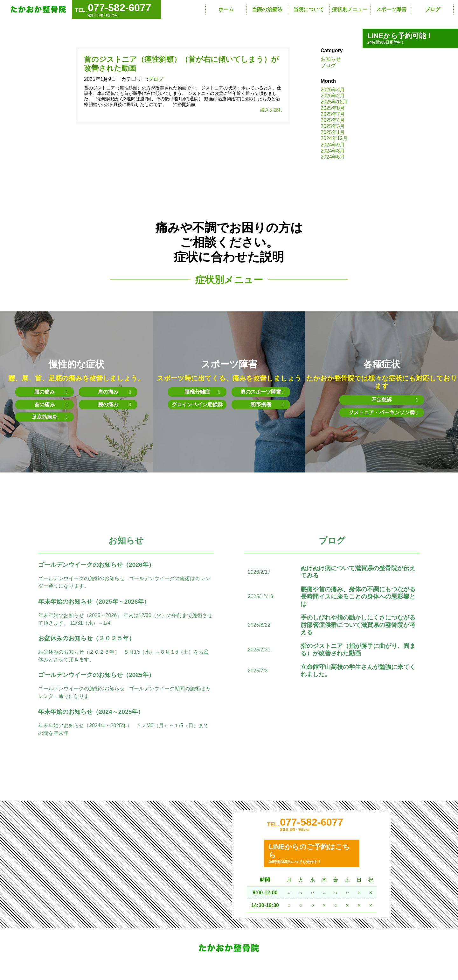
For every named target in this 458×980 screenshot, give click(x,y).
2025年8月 (333, 108)
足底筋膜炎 (50, 417)
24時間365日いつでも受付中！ (312, 855)
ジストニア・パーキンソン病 (382, 413)
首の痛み (51, 405)
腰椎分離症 (202, 392)
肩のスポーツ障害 (262, 392)
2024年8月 (333, 151)
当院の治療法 (267, 9)
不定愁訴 (392, 400)
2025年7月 (333, 114)
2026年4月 (333, 90)
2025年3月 (333, 126)
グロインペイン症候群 (197, 405)
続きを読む (271, 110)
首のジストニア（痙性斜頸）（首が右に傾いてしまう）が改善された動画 (181, 64)
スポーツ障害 (391, 9)
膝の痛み (114, 405)
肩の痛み (114, 392)
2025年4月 (333, 120)
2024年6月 (333, 157)
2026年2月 (333, 96)
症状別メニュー (350, 9)
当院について (309, 9)
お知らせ (331, 59)
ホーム (226, 9)
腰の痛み (51, 392)
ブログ (433, 9)
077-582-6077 (312, 823)
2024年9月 (333, 145)
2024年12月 (334, 138)
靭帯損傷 (267, 405)
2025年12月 (334, 102)
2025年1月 (333, 132)
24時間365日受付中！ (410, 38)
